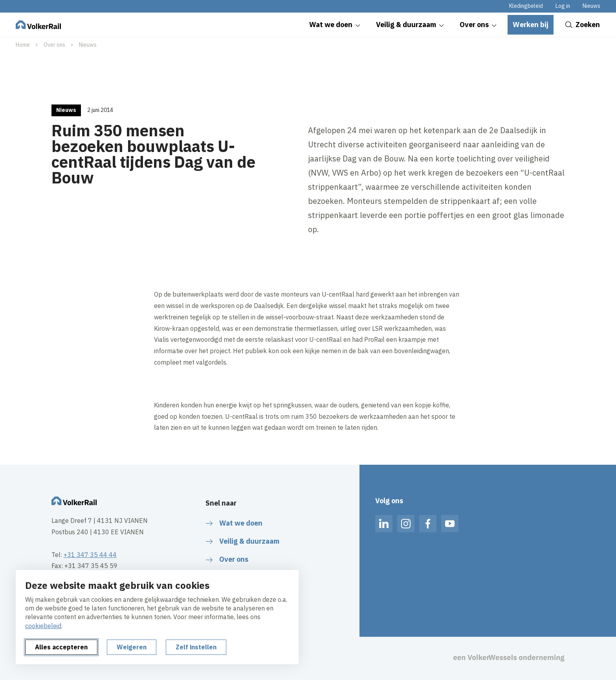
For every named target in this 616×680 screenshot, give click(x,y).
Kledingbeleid (526, 6)
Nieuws (591, 6)
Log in (563, 6)
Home (23, 45)
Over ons (54, 45)
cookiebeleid (43, 626)
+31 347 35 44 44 (90, 555)
